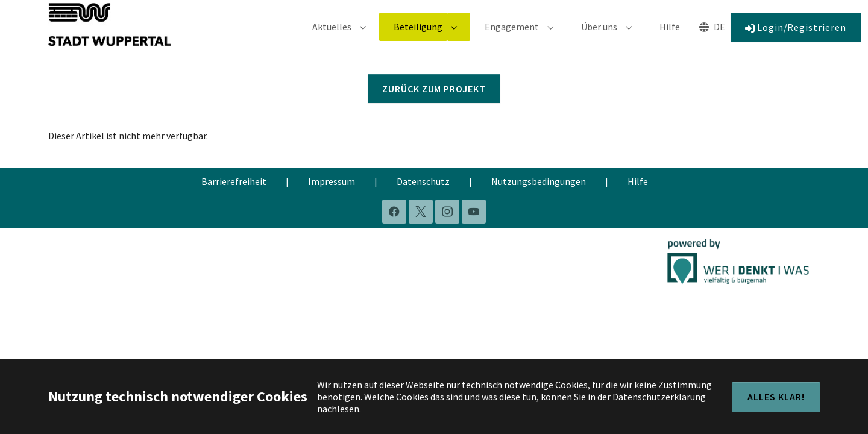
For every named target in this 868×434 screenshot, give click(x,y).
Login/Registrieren (796, 36)
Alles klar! (776, 397)
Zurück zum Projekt (434, 106)
